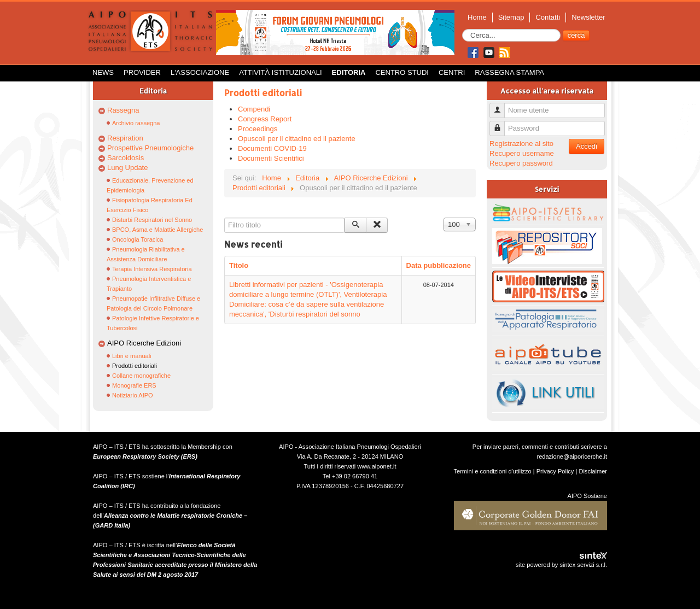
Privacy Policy (555, 471)
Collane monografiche (141, 376)
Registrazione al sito (521, 144)
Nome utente (501, 106)
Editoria (349, 72)
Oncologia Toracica (138, 239)
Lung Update (127, 168)
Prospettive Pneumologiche (150, 148)
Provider (142, 72)
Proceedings (258, 129)
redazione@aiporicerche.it (572, 456)
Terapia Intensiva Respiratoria (152, 269)
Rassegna (123, 110)
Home (477, 17)
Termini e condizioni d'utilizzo (493, 471)
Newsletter (588, 17)
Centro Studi (402, 72)
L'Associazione (200, 72)
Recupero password (521, 163)
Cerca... (462, 29)
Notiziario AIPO (133, 395)
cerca (576, 35)
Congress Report (265, 119)
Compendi (254, 109)
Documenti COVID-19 (272, 148)
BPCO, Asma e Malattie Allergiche (157, 230)
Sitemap (511, 17)
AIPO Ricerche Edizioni (144, 343)
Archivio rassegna (136, 123)
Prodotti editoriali (135, 366)
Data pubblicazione (439, 265)
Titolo (239, 265)
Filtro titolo (224, 218)
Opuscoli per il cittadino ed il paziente (297, 139)
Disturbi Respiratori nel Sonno (152, 220)
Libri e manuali (132, 356)
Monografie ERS (134, 385)
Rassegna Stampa (509, 72)
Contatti (548, 17)
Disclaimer (593, 471)
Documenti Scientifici (271, 158)
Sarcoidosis (126, 158)
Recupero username (522, 153)
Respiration (125, 138)
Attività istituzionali (280, 72)
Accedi (587, 146)
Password (501, 124)
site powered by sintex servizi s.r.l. (561, 565)
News (103, 72)
